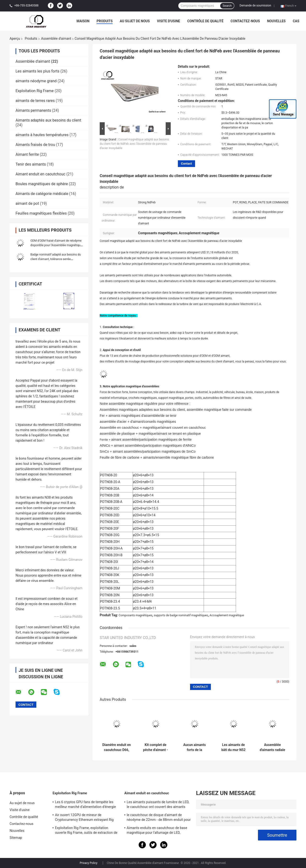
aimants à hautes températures (42, 135)
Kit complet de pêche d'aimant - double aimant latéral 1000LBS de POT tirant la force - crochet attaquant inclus (155, 747)
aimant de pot (27, 203)
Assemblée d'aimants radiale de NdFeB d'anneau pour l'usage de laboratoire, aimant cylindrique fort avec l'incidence (272, 747)
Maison (83, 21)
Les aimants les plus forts (37, 71)
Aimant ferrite (27, 154)
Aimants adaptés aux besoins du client (48, 120)
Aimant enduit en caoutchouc (40, 174)
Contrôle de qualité (205, 21)
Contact (186, 164)
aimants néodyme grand (36, 81)
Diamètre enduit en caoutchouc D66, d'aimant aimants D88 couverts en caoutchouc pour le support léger (116, 747)
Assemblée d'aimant (56, 39)
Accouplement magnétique (227, 615)
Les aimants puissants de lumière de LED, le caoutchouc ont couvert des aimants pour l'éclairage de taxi (158, 805)
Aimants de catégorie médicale (42, 194)
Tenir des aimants (31, 164)
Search (227, 6)
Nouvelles (276, 21)
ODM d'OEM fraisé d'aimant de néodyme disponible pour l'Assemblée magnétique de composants (56, 245)
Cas (296, 21)
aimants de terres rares (35, 101)
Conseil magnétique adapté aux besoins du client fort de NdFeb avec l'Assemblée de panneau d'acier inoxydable (134, 144)
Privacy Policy (89, 863)
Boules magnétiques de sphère (42, 184)
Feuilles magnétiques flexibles (41, 213)
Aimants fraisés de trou (35, 145)
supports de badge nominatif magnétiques (181, 615)
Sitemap (16, 838)
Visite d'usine (168, 21)
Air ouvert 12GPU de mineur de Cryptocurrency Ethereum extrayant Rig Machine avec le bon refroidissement (84, 818)
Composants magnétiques (135, 615)
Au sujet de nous (135, 21)
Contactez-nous (245, 21)
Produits (105, 21)
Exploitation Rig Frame (35, 91)
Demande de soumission (255, 6)
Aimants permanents (33, 110)
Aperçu (15, 39)
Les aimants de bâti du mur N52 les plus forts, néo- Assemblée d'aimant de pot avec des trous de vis (233, 747)
